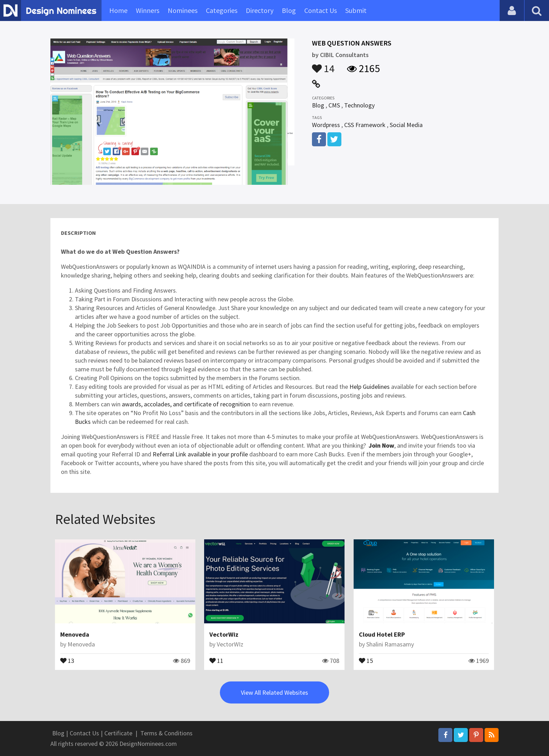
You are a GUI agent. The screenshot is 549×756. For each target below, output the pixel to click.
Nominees (183, 10)
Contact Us (321, 10)
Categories (222, 10)
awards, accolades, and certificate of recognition (186, 404)
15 (366, 660)
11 (216, 660)
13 (67, 660)
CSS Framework (365, 125)
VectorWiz (224, 634)
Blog (289, 10)
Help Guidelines (370, 387)
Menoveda (75, 634)
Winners (148, 10)
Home (118, 10)
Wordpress (326, 125)
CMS (334, 105)
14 (323, 65)
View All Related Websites (274, 692)
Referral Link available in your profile (200, 454)
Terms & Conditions (166, 733)
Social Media (406, 125)
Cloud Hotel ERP (382, 634)
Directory (260, 10)
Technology (359, 105)
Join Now (381, 445)
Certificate (118, 733)
